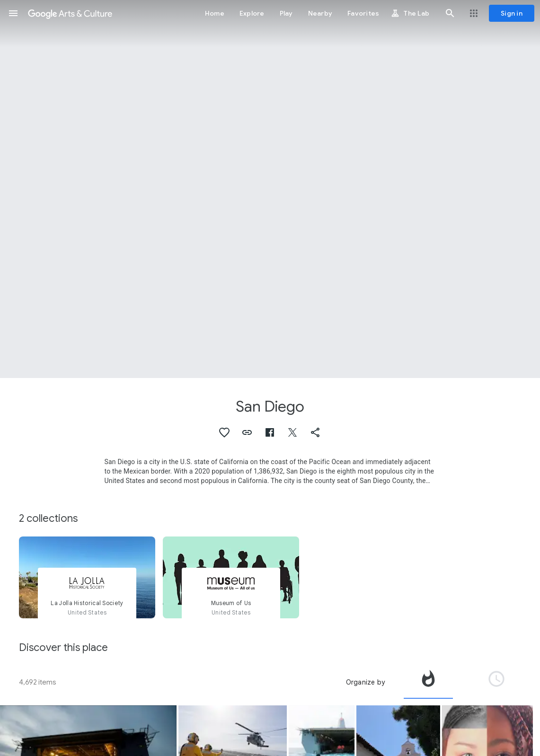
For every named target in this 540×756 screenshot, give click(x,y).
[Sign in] (512, 13)
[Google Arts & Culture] (70, 13)
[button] (13, 13)
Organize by (365, 682)
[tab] (428, 682)
